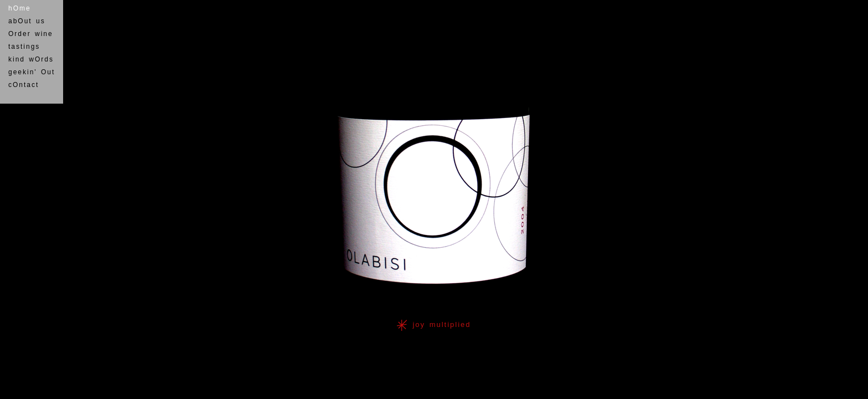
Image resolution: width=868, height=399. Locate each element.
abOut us (27, 21)
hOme (20, 8)
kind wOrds (31, 59)
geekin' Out (32, 72)
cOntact (24, 85)
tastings (24, 47)
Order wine (31, 34)
